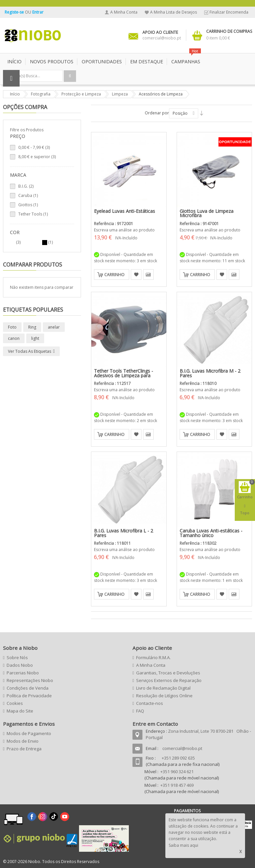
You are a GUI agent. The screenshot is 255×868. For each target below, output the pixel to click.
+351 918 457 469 (177, 785)
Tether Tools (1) (33, 214)
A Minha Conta (124, 12)
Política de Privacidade (29, 696)
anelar (54, 327)
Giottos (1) (28, 205)
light (35, 338)
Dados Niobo (20, 665)
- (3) (34, 147)
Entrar (38, 12)
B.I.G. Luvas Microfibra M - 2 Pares (210, 373)
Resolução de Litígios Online (164, 696)
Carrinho (114, 275)
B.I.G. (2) (26, 186)
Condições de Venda (28, 688)
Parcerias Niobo (23, 673)
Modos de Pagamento (29, 733)
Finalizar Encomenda (229, 12)
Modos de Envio (23, 741)
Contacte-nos (150, 703)
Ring (32, 327)
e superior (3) (37, 157)
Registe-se (15, 12)
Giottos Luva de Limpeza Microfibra (207, 213)
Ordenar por (157, 113)
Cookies (15, 703)
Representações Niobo (30, 680)
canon (14, 338)
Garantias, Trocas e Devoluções (168, 673)
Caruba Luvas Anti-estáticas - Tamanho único (211, 533)
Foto (12, 327)
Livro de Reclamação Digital (163, 688)
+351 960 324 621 (177, 772)
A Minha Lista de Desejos (173, 12)
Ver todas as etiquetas (30, 351)
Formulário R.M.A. (153, 657)
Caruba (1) (28, 195)
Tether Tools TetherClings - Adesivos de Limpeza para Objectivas (124, 375)
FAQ (140, 711)
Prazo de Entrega (24, 749)
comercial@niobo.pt (182, 748)
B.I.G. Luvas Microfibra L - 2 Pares (124, 533)
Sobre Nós (17, 657)
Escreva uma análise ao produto (124, 230)
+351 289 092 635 (178, 758)
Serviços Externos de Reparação (169, 680)
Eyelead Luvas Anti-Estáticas (125, 211)
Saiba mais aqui (183, 845)
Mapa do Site (20, 711)
